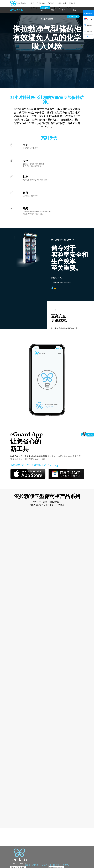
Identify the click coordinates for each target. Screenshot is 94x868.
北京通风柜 (68, 8)
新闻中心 (34, 8)
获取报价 (45, 8)
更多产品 (72, 3)
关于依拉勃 (41, 3)
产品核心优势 (62, 3)
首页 (33, 3)
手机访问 (88, 31)
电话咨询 (88, 13)
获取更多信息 (73, 17)
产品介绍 (51, 3)
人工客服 (88, 19)
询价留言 (88, 25)
